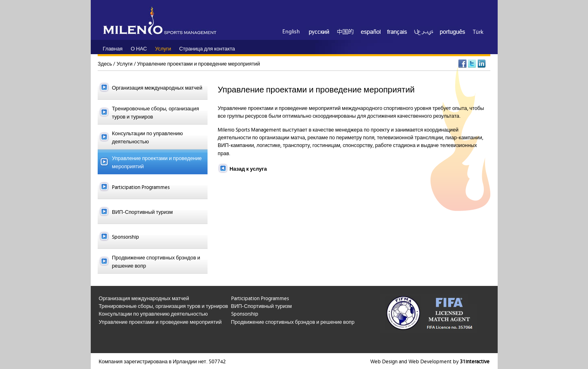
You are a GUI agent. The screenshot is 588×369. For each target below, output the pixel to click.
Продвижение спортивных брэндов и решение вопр (156, 261)
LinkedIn (482, 64)
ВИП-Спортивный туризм (142, 211)
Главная (113, 48)
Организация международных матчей (157, 87)
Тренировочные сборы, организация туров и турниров (155, 112)
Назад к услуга (248, 168)
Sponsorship (126, 236)
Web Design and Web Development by (430, 361)
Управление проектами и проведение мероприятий (199, 63)
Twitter (472, 64)
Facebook (462, 64)
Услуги (124, 63)
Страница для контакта (207, 48)
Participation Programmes (141, 187)
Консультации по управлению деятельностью (147, 137)
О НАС (139, 48)
